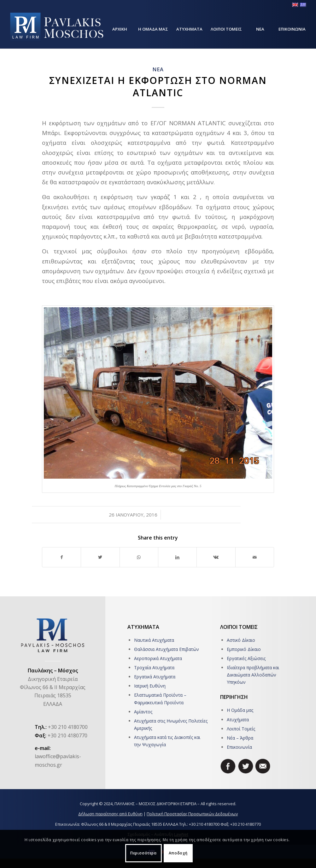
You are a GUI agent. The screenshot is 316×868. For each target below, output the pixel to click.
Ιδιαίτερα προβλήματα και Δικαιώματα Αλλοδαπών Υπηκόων (253, 675)
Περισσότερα (143, 853)
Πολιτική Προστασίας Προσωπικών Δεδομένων (192, 814)
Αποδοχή (178, 853)
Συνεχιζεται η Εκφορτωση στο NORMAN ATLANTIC (158, 86)
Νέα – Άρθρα (240, 738)
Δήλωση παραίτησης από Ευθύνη (110, 814)
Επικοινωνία (239, 747)
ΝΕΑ (158, 69)
